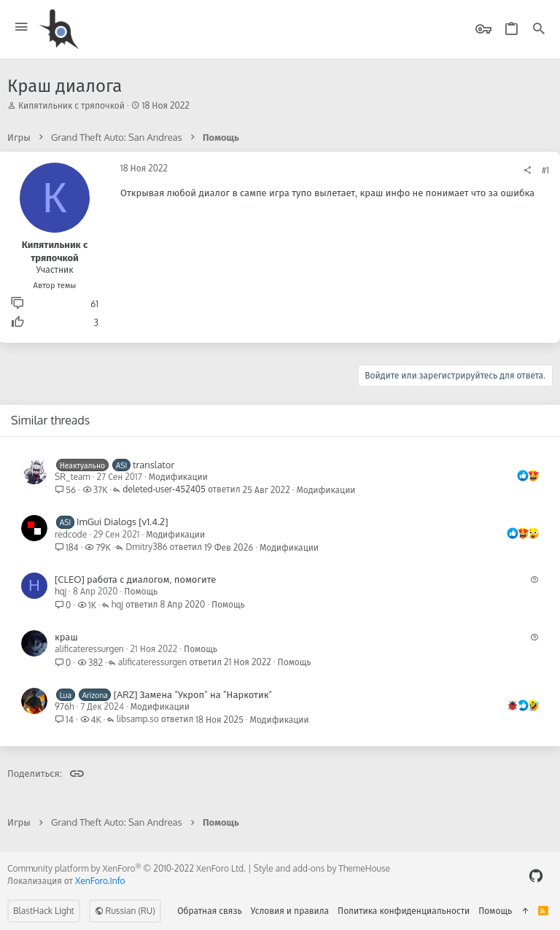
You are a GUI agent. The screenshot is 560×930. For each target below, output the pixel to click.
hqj (61, 591)
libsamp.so (138, 720)
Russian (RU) (125, 911)
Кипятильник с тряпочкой (71, 105)
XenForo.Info (100, 881)
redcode (71, 534)
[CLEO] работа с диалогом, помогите (135, 579)
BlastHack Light (44, 911)
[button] (22, 27)
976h (65, 706)
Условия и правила (290, 911)
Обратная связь (210, 911)
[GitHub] (536, 876)
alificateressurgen (89, 649)
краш (66, 637)
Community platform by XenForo (127, 868)
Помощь (141, 591)
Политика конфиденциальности (404, 911)
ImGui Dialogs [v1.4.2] (122, 522)
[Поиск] (539, 30)
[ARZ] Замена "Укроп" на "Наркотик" (193, 694)
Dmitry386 (146, 547)
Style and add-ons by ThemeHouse (322, 868)
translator (153, 465)
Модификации (178, 477)
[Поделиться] (527, 171)
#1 (545, 170)
